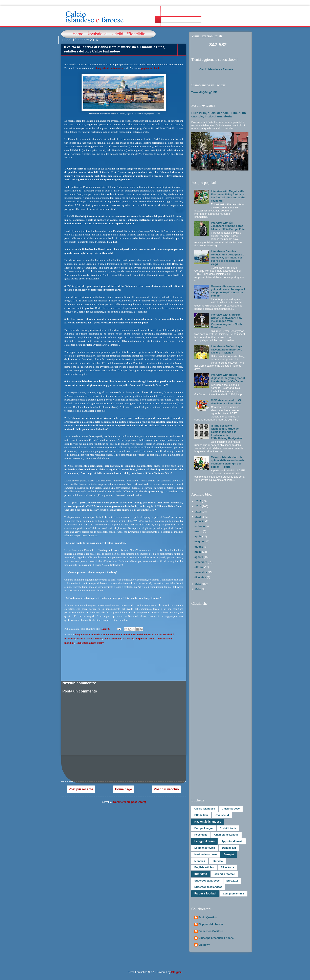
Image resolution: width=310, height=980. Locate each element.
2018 (199, 589)
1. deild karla (228, 828)
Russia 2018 (89, 643)
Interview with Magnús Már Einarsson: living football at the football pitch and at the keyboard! (228, 196)
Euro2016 (232, 881)
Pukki (152, 639)
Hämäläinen (140, 634)
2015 (199, 512)
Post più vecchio (166, 789)
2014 (199, 506)
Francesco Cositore (211, 931)
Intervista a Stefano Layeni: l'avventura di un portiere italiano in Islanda (228, 349)
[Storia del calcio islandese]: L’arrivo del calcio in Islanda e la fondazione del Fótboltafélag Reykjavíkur (227, 432)
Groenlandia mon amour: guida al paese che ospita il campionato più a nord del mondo (228, 291)
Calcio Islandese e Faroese (216, 69)
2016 (199, 517)
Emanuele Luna (98, 634)
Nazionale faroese (206, 854)
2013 (199, 501)
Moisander (115, 639)
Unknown (204, 945)
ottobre (199, 567)
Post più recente (81, 789)
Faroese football (205, 893)
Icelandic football (224, 874)
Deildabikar (229, 848)
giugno (199, 547)
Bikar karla (227, 867)
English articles (204, 867)
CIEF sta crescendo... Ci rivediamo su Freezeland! (227, 402)
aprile (198, 536)
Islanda (80, 639)
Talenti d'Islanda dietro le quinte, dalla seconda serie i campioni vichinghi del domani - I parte (228, 462)
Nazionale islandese (208, 822)
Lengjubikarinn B (234, 894)
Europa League (204, 828)
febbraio (200, 526)
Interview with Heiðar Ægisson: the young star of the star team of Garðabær (228, 378)
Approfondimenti (232, 841)
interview (217, 861)
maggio (200, 541)
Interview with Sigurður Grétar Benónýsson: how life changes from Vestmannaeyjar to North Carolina (227, 321)
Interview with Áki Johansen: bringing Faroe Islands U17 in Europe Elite (228, 226)
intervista (70, 639)
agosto (199, 557)
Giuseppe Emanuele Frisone (216, 938)
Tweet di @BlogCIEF (204, 92)
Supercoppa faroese (207, 881)
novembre (201, 572)
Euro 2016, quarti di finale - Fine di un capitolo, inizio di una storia (219, 115)
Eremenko (114, 634)
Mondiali (200, 861)
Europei (229, 854)
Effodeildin (201, 815)
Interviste (201, 874)
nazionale (128, 639)
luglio (198, 552)
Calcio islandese (205, 809)
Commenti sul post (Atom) (130, 802)
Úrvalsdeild (222, 815)
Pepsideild (201, 835)
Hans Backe (155, 634)
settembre (201, 562)
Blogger (176, 972)
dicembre (201, 577)
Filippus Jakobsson (211, 924)
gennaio (200, 521)
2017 (199, 584)
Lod (106, 639)
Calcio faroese (231, 809)
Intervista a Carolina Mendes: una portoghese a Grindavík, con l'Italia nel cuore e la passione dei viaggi (228, 258)
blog (77, 634)
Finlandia (126, 634)
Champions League (226, 835)
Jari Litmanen (94, 639)
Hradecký (168, 634)
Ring (78, 643)
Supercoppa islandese (208, 887)
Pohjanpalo (141, 639)
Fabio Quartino (208, 917)
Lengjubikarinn (204, 841)
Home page (124, 789)
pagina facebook (150, 68)
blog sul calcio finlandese (110, 68)
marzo (199, 531)
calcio (84, 634)
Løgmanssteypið (205, 848)
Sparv (100, 643)
